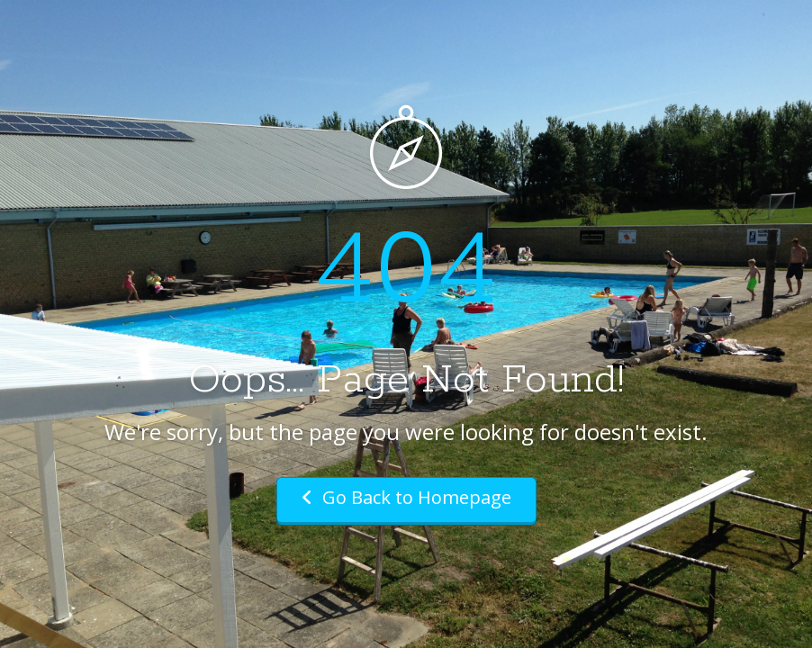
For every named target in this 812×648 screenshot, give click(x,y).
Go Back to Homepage (406, 497)
